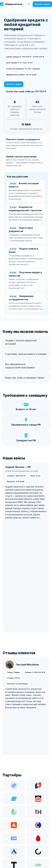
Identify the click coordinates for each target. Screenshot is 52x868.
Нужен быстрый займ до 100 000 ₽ (26, 91)
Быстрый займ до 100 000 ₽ (23, 823)
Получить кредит (42, 4)
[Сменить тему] (29, 4)
